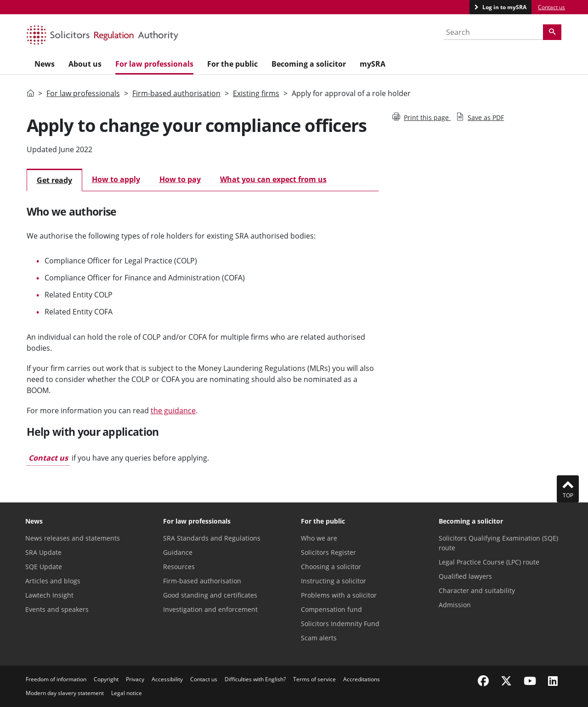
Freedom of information (56, 679)
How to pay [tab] (180, 179)
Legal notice (127, 693)
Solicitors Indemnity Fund (340, 624)
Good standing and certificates (210, 595)
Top (568, 489)
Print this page (421, 117)
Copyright (106, 679)
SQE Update (44, 567)
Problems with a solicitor (339, 595)
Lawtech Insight (49, 595)
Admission (455, 605)
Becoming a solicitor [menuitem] (309, 64)
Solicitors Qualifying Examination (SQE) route (498, 543)
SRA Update (43, 552)
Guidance (178, 552)
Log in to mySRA (504, 7)
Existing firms (256, 93)
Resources (179, 567)
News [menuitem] (45, 64)
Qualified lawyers (465, 576)
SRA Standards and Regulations (212, 538)
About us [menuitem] (85, 64)
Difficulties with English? (255, 679)
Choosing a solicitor (331, 567)
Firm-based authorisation (176, 93)
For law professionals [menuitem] (154, 64)
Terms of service (314, 679)
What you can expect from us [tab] (273, 179)
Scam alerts (319, 638)
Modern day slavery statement (65, 693)
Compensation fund (331, 609)
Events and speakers (57, 609)
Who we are (319, 538)
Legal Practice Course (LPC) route (489, 562)
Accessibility (167, 679)
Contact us (551, 7)
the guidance (173, 411)
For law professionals (83, 93)
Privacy (135, 679)
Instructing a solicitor (334, 581)
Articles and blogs (53, 581)
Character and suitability (477, 590)
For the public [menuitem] (232, 64)
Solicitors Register (328, 552)
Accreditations (362, 679)
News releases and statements (73, 538)
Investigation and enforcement (210, 609)
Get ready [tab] (54, 180)
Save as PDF (480, 117)
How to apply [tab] (116, 179)
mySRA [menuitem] (373, 64)
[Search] (552, 32)
